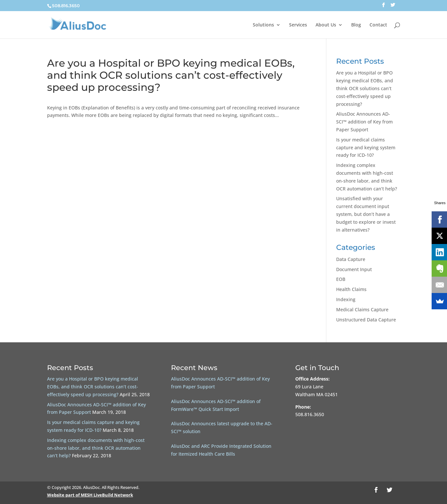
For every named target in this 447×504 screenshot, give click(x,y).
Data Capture (351, 259)
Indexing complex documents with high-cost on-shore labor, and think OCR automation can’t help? (96, 448)
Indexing (346, 299)
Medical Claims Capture (362, 309)
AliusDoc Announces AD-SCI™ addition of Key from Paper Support (364, 122)
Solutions (263, 25)
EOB (341, 279)
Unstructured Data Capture (366, 320)
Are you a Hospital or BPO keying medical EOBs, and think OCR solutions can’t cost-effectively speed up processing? (171, 75)
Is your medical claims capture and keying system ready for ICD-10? (366, 147)
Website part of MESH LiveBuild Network (90, 495)
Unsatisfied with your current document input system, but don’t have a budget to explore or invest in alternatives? (366, 214)
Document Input (354, 269)
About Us (326, 25)
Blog (356, 25)
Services (298, 25)
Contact (378, 25)
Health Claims (351, 289)
